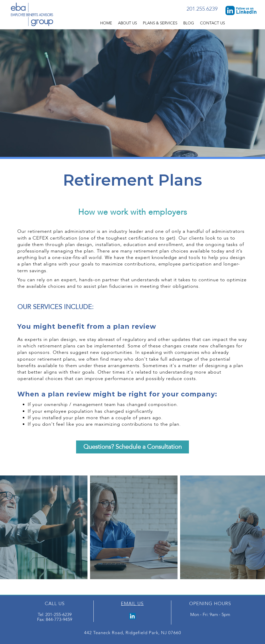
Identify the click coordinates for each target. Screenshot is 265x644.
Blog (189, 23)
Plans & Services (160, 23)
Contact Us (212, 23)
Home (106, 23)
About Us (127, 23)
